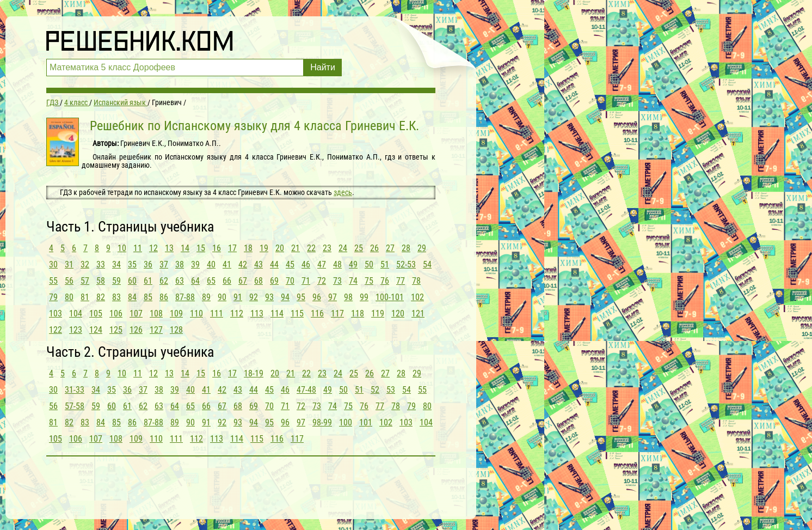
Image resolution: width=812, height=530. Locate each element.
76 (385, 281)
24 (343, 248)
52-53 (406, 264)
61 (148, 281)
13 (169, 248)
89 (206, 297)
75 (369, 281)
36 (148, 264)
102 (417, 297)
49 (353, 264)
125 (116, 330)
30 (53, 264)
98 (348, 297)
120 (398, 313)
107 (136, 313)
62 (164, 281)
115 (297, 313)
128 (176, 330)
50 (369, 264)
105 (96, 313)
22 (311, 248)
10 (122, 248)
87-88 (185, 297)
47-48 (306, 390)
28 (406, 248)
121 (418, 313)
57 (85, 281)
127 (156, 330)
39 (195, 264)
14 (185, 248)
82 (101, 297)
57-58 (75, 406)
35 (132, 264)
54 (427, 264)
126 (136, 330)
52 (375, 390)
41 (227, 264)
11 (138, 248)
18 (248, 248)
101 (366, 422)
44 (274, 264)
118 (358, 313)
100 (346, 422)
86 (164, 297)
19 (264, 248)
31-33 (75, 390)
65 (211, 281)
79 (53, 297)
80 (69, 297)
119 (378, 313)
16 (217, 248)
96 (317, 297)
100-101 (390, 297)
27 (390, 248)
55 (53, 281)
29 (422, 248)
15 (201, 248)
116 (317, 313)
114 (277, 313)
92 (254, 297)
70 (290, 281)
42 (243, 264)
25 (359, 248)
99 (364, 297)
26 (374, 248)
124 (96, 330)
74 (353, 281)
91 (238, 297)
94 (285, 297)
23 (327, 248)
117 (337, 313)
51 (385, 264)
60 (132, 281)
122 (56, 330)
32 (85, 264)
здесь (343, 192)
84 (132, 297)
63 (180, 281)
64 (195, 281)
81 (85, 297)
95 (301, 297)
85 (148, 297)
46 (306, 264)
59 (116, 281)
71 (306, 281)
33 (101, 264)
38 (180, 264)
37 (164, 264)
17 (232, 248)
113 (257, 313)
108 (156, 313)
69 (274, 281)
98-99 (322, 422)
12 (153, 248)
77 (401, 281)
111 (217, 313)
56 (69, 281)
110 (196, 313)
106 (116, 313)
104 (76, 313)
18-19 (254, 373)
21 (296, 248)
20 (280, 248)
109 (176, 313)
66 (227, 281)
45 (290, 264)
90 (222, 297)
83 (116, 297)
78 (416, 281)
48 (337, 264)
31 (69, 264)
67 (243, 281)
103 (56, 313)
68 (259, 281)
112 (237, 313)
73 (337, 281)
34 (116, 264)
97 (333, 297)
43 (259, 264)
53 (391, 390)
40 (211, 264)
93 (269, 297)
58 (101, 281)
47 (322, 264)
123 (76, 330)
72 (322, 281)
